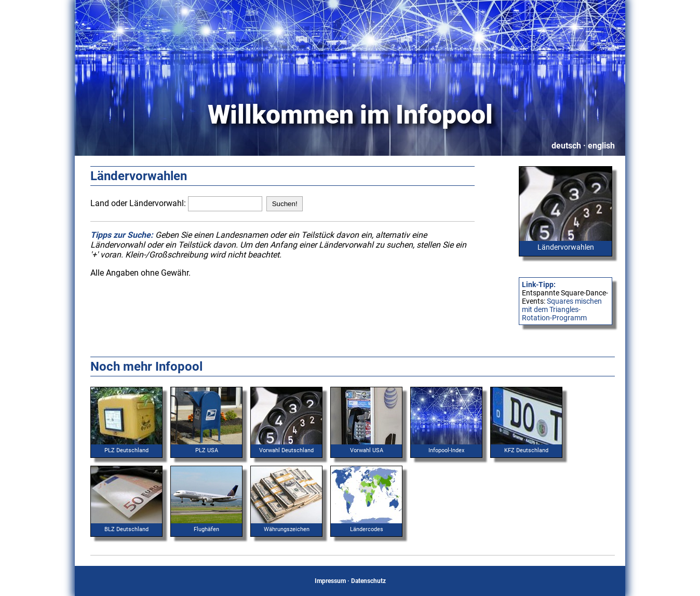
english (601, 146)
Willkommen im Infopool (350, 115)
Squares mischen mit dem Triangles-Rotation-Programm (562, 309)
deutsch (566, 146)
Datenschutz (368, 581)
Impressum (330, 581)
